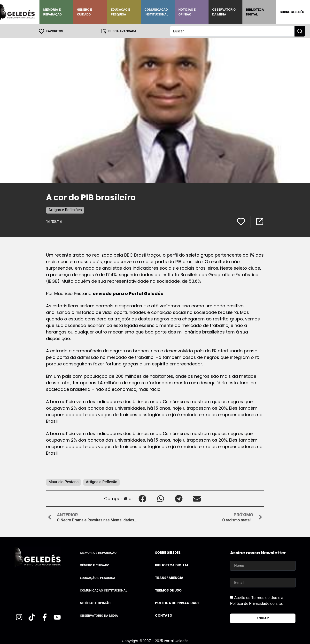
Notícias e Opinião (187, 12)
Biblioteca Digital (255, 12)
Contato (164, 615)
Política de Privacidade (177, 603)
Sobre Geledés (292, 12)
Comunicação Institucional (156, 12)
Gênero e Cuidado (85, 12)
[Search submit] (300, 31)
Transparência (169, 578)
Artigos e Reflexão (101, 482)
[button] (142, 498)
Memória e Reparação (52, 12)
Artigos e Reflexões (65, 210)
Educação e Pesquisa (121, 12)
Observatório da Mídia (224, 12)
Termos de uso (168, 590)
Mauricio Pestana (63, 482)
